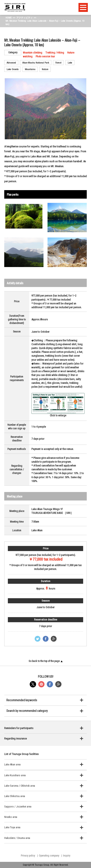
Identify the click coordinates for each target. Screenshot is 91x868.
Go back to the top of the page (46, 661)
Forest (58, 63)
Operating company (49, 856)
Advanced (11, 63)
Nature (45, 69)
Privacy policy (28, 856)
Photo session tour (45, 57)
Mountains (30, 69)
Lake (70, 63)
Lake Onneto (13, 69)
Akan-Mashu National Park (36, 63)
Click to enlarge (58, 405)
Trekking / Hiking (55, 53)
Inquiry (67, 856)
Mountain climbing (33, 53)
